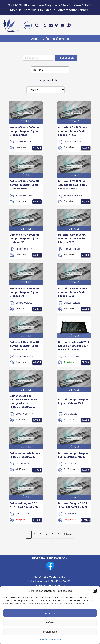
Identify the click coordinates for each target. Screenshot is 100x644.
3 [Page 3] (41, 536)
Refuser (50, 622)
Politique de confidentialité (48, 639)
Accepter (50, 613)
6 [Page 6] (58, 536)
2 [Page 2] (35, 536)
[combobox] (50, 70)
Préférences (50, 632)
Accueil (37, 39)
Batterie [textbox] (38, 70)
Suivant (68, 536)
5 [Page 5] (53, 536)
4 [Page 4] (47, 536)
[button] (95, 591)
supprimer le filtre (50, 80)
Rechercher (66, 58)
